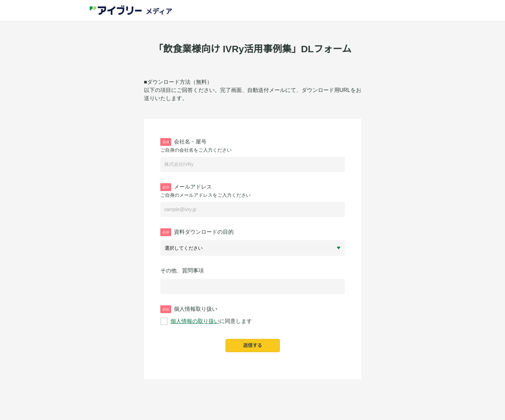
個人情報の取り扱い (195, 321)
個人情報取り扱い (189, 309)
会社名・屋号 (183, 142)
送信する (253, 345)
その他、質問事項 (182, 271)
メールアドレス (186, 187)
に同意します (206, 321)
